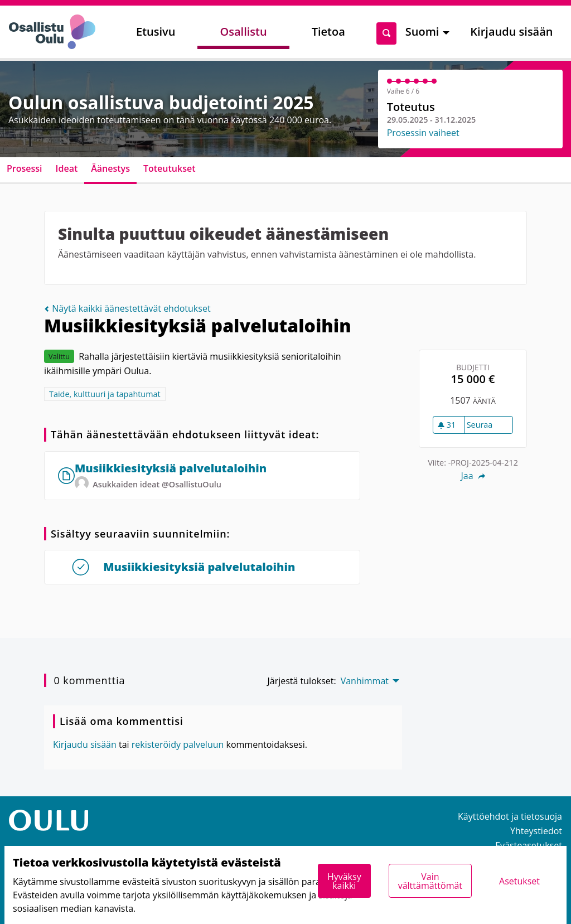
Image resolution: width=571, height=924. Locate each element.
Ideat (67, 168)
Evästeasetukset (529, 845)
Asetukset (519, 881)
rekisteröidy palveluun (178, 744)
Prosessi (25, 168)
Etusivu (156, 32)
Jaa (473, 476)
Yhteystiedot (536, 831)
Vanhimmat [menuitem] (365, 681)
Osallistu (243, 32)
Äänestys (110, 168)
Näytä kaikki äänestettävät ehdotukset (127, 308)
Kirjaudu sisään (511, 32)
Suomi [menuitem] (422, 32)
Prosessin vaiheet (423, 133)
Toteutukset (170, 168)
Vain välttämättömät (430, 881)
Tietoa (328, 32)
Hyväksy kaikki (344, 881)
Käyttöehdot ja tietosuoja (510, 816)
